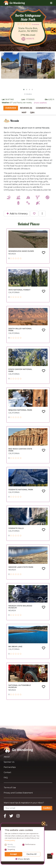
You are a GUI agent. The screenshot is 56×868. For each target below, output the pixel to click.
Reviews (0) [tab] (26, 108)
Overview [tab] (11, 108)
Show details (23, 859)
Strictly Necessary (11, 846)
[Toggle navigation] (49, 3)
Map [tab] (24, 113)
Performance (30, 844)
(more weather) (40, 103)
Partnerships (10, 767)
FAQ (6, 778)
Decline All (32, 854)
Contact (7, 772)
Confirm (47, 808)
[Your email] (23, 808)
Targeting (11, 849)
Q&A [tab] (32, 113)
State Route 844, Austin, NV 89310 (28, 30)
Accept (13, 854)
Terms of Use (10, 788)
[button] (50, 856)
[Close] (44, 824)
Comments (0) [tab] (43, 108)
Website (30, 39)
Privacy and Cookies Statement (18, 793)
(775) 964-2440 (28, 35)
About (7, 757)
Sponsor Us (9, 762)
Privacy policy (10, 840)
